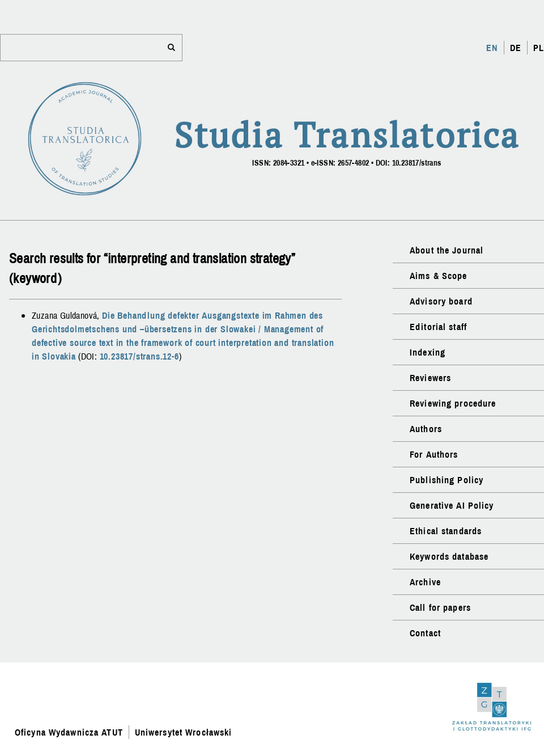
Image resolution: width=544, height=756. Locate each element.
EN (492, 48)
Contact (425, 633)
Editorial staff (438, 327)
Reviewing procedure (453, 403)
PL (539, 48)
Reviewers (430, 378)
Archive (425, 582)
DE (516, 48)
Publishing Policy (447, 480)
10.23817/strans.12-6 (139, 356)
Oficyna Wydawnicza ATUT (69, 732)
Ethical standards (446, 531)
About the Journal (447, 250)
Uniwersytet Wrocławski (184, 732)
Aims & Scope (438, 276)
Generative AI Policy (452, 505)
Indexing (428, 352)
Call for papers (440, 607)
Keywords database (449, 556)
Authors (426, 429)
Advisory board (441, 301)
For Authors (434, 454)
